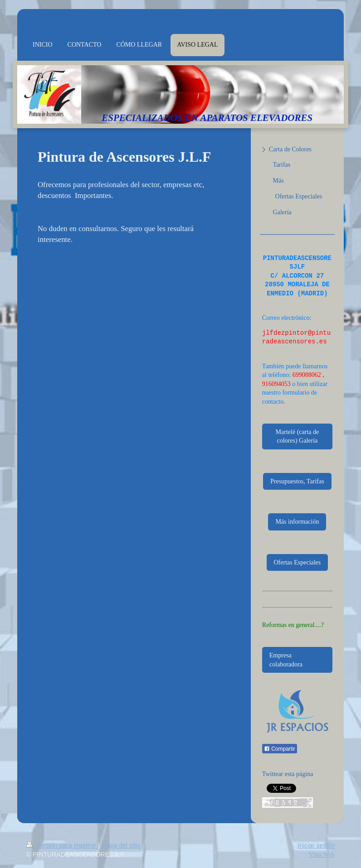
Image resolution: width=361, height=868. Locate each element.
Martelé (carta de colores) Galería (298, 436)
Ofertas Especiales (298, 562)
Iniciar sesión (316, 845)
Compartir (280, 749)
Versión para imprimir (62, 845)
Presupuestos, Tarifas (297, 481)
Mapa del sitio (121, 845)
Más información (297, 522)
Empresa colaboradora (286, 660)
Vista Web (322, 855)
